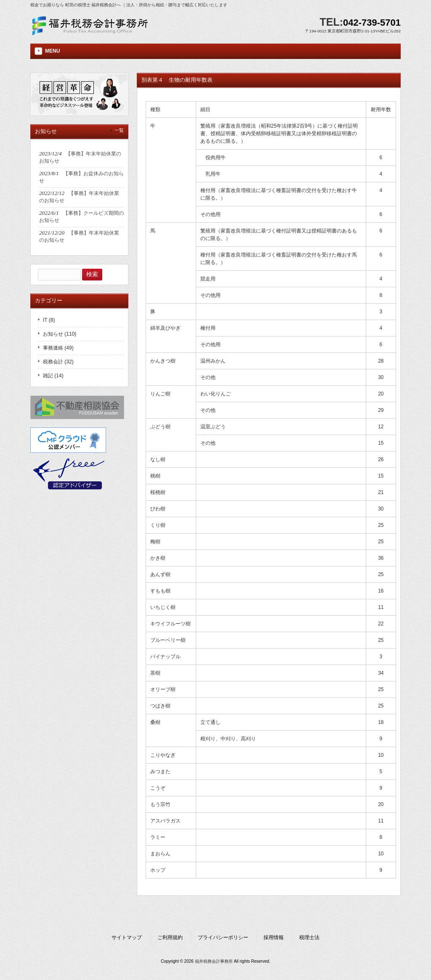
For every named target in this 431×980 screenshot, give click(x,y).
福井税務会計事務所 (214, 961)
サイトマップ (127, 937)
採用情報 (274, 937)
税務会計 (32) (58, 362)
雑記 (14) (53, 376)
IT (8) (49, 320)
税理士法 (309, 937)
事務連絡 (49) (58, 348)
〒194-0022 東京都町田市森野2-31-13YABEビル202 (353, 31)
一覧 (119, 130)
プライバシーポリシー (223, 937)
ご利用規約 (170, 937)
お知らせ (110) (60, 334)
